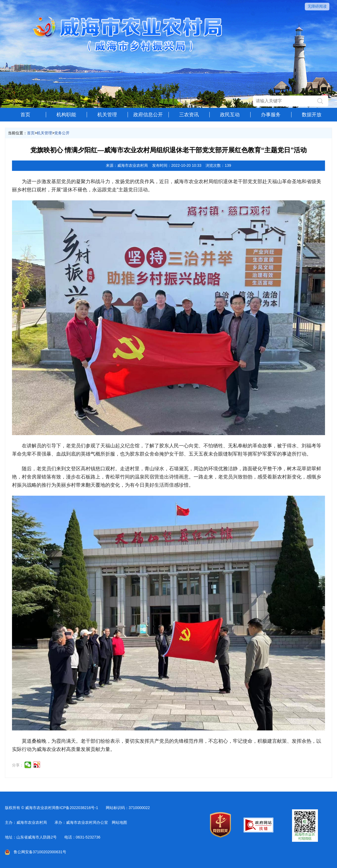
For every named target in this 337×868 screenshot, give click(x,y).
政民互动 (230, 115)
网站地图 (119, 822)
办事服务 (271, 115)
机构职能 (66, 115)
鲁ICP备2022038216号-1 (77, 808)
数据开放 (312, 115)
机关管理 (107, 115)
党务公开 (62, 133)
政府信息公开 (148, 115)
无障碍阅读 (317, 6)
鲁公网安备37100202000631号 (36, 852)
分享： (18, 765)
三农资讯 (189, 115)
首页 (25, 115)
